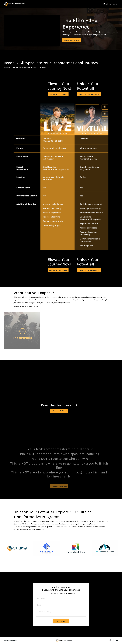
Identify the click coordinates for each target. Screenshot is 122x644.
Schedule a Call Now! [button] (71, 40)
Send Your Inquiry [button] (61, 621)
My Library (107, 4)
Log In (115, 4)
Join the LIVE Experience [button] (58, 94)
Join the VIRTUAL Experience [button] (89, 94)
